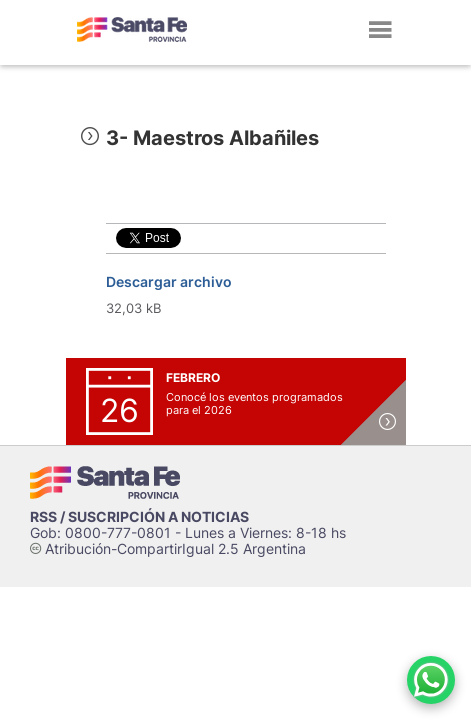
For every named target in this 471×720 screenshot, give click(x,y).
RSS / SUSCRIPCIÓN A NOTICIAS (139, 516)
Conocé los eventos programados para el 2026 (254, 403)
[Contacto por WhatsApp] (431, 680)
